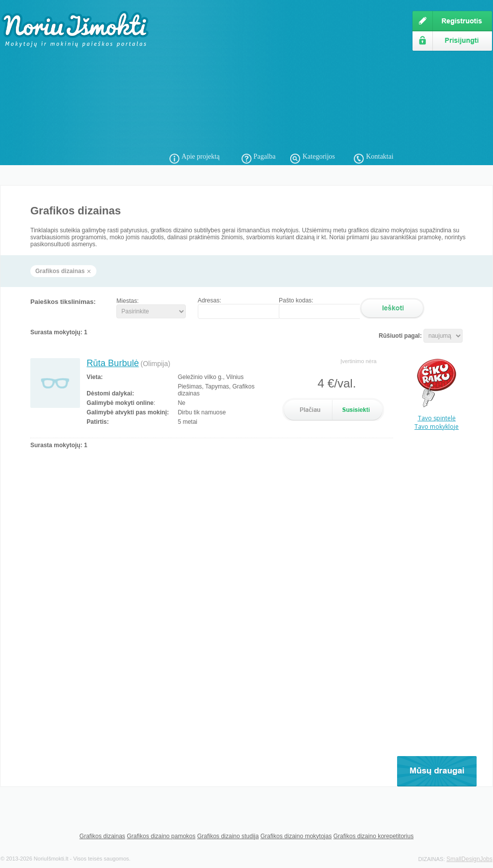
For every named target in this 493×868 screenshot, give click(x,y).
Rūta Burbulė (113, 363)
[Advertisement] (276, 80)
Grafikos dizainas (102, 836)
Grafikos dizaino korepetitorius (373, 836)
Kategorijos (319, 156)
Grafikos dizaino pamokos (161, 836)
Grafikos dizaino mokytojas (296, 836)
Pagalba (264, 156)
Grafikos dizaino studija (228, 836)
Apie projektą (201, 156)
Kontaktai (379, 156)
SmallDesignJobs (469, 859)
